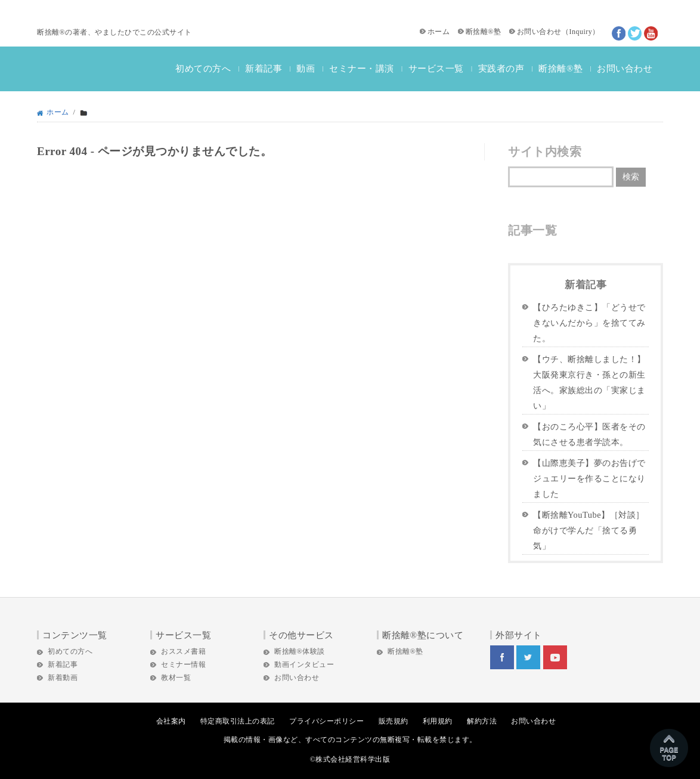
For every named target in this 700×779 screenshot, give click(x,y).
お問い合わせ (539, 32)
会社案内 (171, 721)
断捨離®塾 (484, 32)
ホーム (439, 32)
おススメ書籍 (183, 651)
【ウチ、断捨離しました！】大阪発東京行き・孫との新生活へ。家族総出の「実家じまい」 (589, 382)
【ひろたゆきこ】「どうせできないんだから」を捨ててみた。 (589, 323)
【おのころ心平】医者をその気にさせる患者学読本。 (589, 434)
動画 (306, 69)
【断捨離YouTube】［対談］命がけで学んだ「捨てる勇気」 (589, 530)
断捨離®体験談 (300, 651)
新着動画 (63, 678)
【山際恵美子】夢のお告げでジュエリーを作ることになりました (589, 478)
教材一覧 (176, 678)
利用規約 (438, 721)
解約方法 (482, 721)
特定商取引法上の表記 (238, 721)
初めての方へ (203, 69)
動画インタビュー (304, 664)
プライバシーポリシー (326, 721)
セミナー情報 (183, 664)
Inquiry (580, 32)
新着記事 (264, 69)
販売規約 (394, 721)
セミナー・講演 (362, 69)
